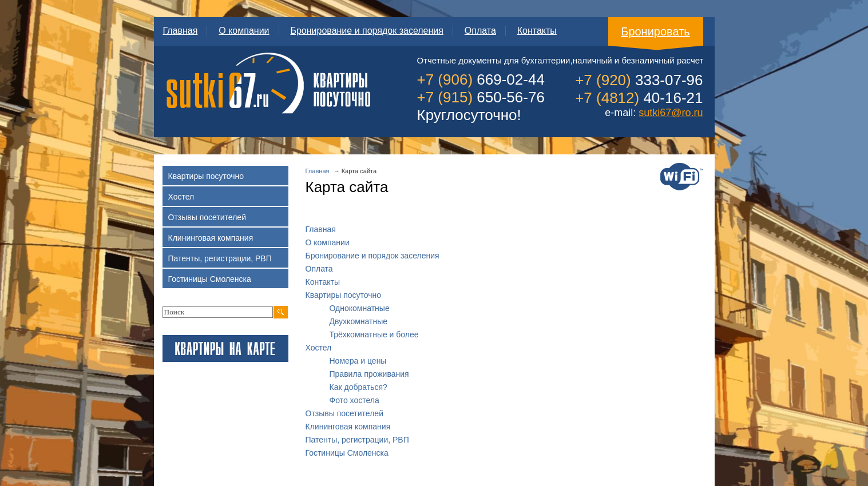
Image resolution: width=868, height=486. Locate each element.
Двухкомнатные (359, 321)
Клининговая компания (348, 427)
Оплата (480, 31)
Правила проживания (369, 374)
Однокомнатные (360, 308)
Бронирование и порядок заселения (366, 31)
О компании (244, 31)
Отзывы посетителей (344, 413)
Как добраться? (358, 387)
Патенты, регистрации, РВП (357, 440)
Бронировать (655, 31)
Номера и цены (358, 361)
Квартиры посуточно (344, 295)
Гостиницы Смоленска (347, 453)
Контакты (537, 31)
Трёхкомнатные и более (374, 334)
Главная (181, 31)
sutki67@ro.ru (671, 113)
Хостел (319, 348)
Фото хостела (354, 400)
